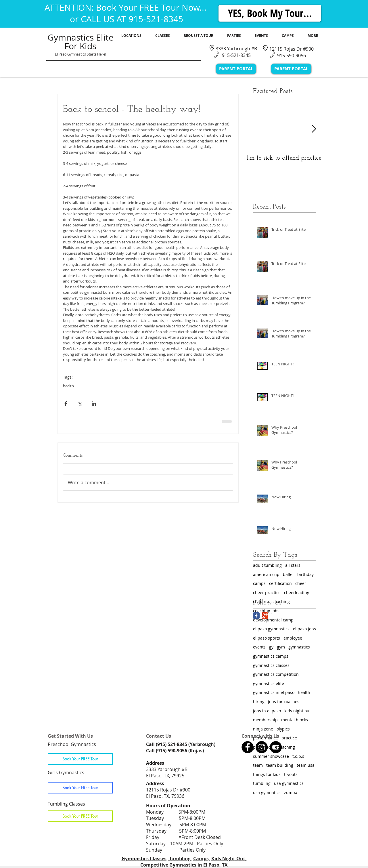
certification (280, 583)
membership (265, 720)
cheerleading (297, 593)
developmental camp (273, 620)
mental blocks (295, 720)
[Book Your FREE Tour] (80, 759)
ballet (288, 574)
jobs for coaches (284, 702)
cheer (301, 583)
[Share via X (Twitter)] (80, 404)
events (259, 647)
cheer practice (267, 593)
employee (293, 638)
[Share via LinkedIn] (94, 404)
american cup (266, 574)
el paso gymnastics (271, 629)
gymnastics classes (271, 665)
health (68, 386)
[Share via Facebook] (66, 404)
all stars (293, 565)
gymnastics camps (271, 656)
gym (281, 647)
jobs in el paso (267, 711)
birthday (305, 574)
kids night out (298, 711)
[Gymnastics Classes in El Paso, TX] (248, 747)
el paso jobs (304, 629)
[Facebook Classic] (256, 616)
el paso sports (267, 638)
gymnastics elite (269, 683)
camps (259, 583)
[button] (131, 36)
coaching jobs (266, 611)
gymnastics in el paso (274, 692)
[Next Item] (314, 129)
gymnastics (299, 647)
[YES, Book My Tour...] (270, 13)
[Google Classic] (265, 616)
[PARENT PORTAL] (236, 69)
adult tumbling (267, 565)
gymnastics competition (276, 674)
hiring (259, 702)
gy (271, 647)
